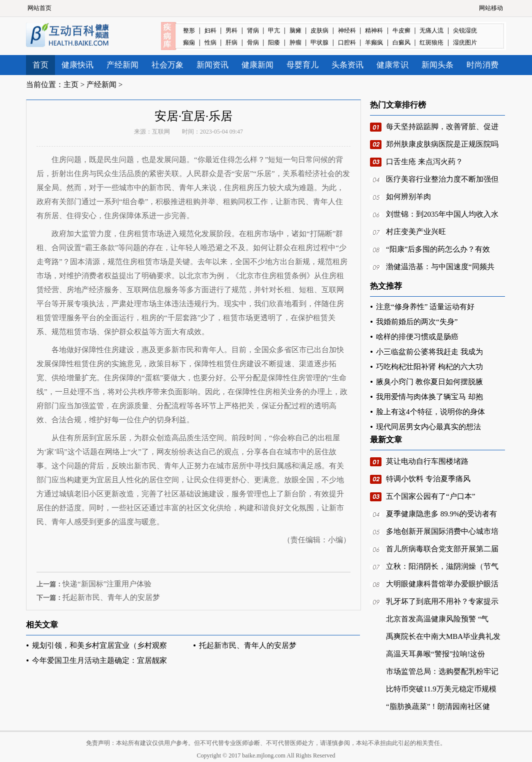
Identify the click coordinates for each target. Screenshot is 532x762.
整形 (189, 31)
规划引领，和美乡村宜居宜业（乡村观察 (99, 645)
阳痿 (274, 43)
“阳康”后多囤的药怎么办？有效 (438, 249)
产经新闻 (122, 65)
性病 (210, 43)
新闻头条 (437, 65)
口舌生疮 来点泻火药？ (424, 162)
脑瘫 (295, 31)
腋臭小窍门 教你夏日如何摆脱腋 (429, 382)
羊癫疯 (374, 43)
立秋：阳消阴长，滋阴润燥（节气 (442, 566)
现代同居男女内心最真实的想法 (428, 427)
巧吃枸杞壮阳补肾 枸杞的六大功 (429, 367)
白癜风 (401, 43)
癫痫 (189, 43)
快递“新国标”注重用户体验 (107, 584)
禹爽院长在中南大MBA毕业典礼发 (443, 636)
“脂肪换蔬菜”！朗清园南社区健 (438, 706)
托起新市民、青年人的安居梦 (111, 597)
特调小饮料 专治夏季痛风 (428, 479)
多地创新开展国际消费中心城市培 (442, 531)
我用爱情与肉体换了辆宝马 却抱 (429, 397)
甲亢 (274, 31)
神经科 (347, 31)
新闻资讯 (212, 65)
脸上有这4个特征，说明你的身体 (430, 412)
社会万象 (167, 65)
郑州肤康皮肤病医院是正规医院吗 (442, 144)
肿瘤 (295, 43)
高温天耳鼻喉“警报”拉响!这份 (435, 654)
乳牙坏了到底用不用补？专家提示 (442, 601)
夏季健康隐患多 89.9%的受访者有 (442, 514)
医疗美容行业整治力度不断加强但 (442, 179)
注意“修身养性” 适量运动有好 (425, 307)
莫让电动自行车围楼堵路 (427, 461)
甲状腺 (319, 43)
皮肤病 (319, 31)
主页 (71, 85)
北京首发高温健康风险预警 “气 (437, 619)
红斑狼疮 (431, 43)
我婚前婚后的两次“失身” (417, 322)
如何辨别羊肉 (408, 197)
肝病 (231, 43)
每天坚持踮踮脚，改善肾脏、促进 (442, 127)
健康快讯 (77, 65)
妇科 (210, 31)
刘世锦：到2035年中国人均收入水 (442, 214)
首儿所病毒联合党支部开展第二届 (442, 549)
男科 (231, 31)
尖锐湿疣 (465, 31)
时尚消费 (482, 65)
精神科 (374, 31)
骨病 (253, 43)
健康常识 (392, 65)
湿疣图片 (465, 43)
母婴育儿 (302, 65)
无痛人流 (431, 31)
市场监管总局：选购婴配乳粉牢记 (442, 671)
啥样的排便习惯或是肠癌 (417, 337)
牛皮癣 (401, 31)
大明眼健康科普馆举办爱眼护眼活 (442, 584)
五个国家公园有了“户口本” (430, 496)
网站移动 (491, 8)
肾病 (253, 31)
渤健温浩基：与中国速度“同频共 (440, 267)
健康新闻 (257, 65)
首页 (40, 65)
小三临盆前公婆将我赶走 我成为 (429, 352)
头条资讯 (347, 65)
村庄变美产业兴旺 (416, 232)
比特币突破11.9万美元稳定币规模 (441, 689)
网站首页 (39, 8)
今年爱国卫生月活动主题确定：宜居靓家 (99, 660)
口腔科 (347, 43)
